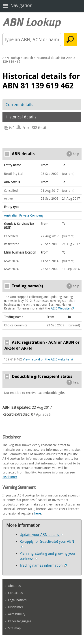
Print (26, 128)
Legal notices (17, 600)
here (38, 514)
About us (14, 586)
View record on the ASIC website (48, 359)
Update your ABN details (41, 535)
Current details (19, 105)
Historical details (21, 117)
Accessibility (17, 614)
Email (42, 128)
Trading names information (43, 565)
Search (28, 58)
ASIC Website (62, 308)
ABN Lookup (11, 58)
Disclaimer (16, 607)
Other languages (20, 621)
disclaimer (10, 477)
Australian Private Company (24, 216)
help (76, 154)
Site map (14, 628)
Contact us (15, 593)
